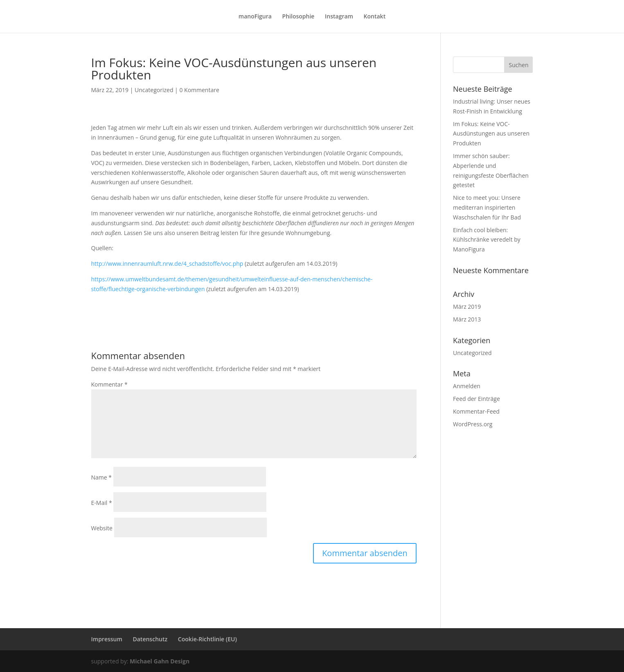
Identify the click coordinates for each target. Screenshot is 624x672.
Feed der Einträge (476, 399)
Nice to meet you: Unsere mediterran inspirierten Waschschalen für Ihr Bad (487, 207)
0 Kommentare (199, 90)
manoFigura (255, 17)
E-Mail (102, 503)
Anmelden (467, 386)
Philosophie (298, 17)
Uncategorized (154, 90)
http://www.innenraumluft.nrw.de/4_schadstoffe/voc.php (167, 264)
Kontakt (375, 17)
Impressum (107, 639)
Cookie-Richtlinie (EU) (207, 639)
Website (102, 528)
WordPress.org (473, 424)
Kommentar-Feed (476, 411)
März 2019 (467, 307)
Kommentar (109, 384)
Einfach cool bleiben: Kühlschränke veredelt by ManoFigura (487, 240)
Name (102, 477)
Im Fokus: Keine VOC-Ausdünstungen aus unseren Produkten (491, 134)
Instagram (339, 17)
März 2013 (467, 319)
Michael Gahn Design (160, 661)
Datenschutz (150, 639)
